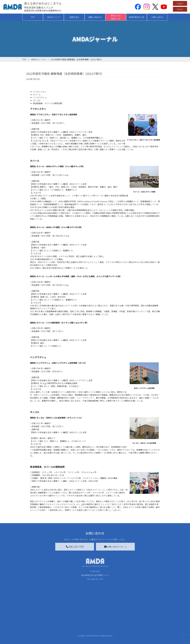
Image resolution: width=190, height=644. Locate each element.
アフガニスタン (40, 92)
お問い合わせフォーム (115, 547)
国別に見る (52, 630)
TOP (33, 17)
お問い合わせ (157, 17)
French (180, 9)
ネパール (37, 95)
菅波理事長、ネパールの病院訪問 (47, 103)
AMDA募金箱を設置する (89, 640)
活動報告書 (32, 635)
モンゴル (37, 100)
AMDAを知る (32, 626)
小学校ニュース (34, 639)
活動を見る (74, 17)
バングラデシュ (40, 97)
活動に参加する (95, 17)
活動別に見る (53, 634)
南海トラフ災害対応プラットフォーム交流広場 (124, 631)
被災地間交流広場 (117, 621)
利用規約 (144, 631)
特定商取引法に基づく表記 (152, 626)
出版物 (31, 642)
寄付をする (82, 621)
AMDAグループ (34, 631)
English (180, 3)
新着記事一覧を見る (56, 626)
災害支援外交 (117, 626)
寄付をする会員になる (116, 17)
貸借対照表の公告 (137, 17)
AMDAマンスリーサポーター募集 (93, 630)
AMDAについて (53, 17)
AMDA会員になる (86, 626)
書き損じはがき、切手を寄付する (92, 635)
